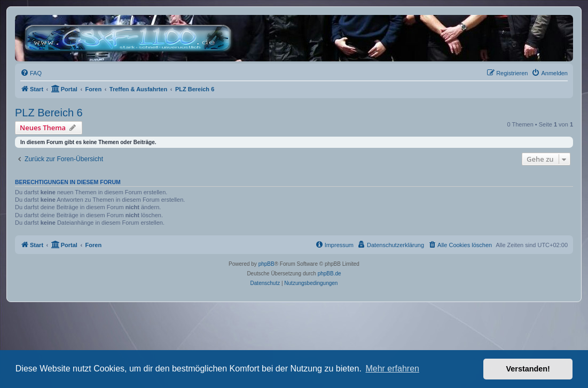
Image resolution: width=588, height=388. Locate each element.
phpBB (266, 264)
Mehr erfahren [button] (392, 369)
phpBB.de (330, 274)
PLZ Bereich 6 (49, 113)
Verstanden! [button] (528, 369)
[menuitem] (31, 73)
